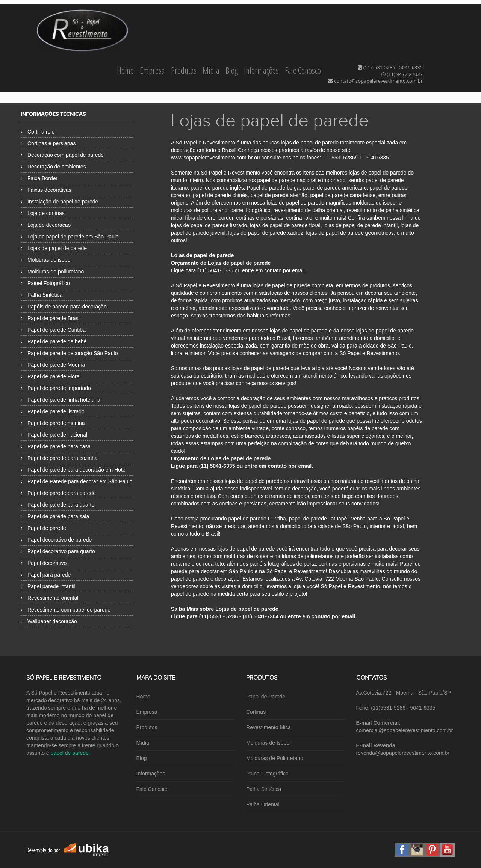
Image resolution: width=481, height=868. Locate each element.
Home (126, 70)
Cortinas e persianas (48, 143)
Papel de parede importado (56, 388)
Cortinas (256, 712)
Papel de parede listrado (53, 411)
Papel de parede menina (53, 423)
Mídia (212, 70)
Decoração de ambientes (53, 167)
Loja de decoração (46, 225)
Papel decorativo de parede (56, 540)
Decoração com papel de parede (62, 155)
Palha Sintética (42, 295)
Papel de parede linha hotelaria (61, 400)
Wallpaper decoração (49, 621)
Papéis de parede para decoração (64, 307)
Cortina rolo (38, 132)
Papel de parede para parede (58, 493)
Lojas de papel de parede (54, 248)
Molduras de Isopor (269, 743)
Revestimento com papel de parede (66, 610)
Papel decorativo (44, 563)
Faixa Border (39, 178)
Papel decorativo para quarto (58, 551)
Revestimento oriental (49, 598)
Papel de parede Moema (53, 365)
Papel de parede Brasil (51, 318)
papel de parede (70, 753)
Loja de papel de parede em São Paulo (70, 237)
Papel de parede (43, 528)
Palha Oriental (263, 804)
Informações (262, 70)
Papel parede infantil (48, 586)
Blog (232, 70)
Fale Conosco (303, 70)
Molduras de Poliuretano (275, 758)
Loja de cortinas (43, 213)
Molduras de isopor (46, 260)
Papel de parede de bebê (54, 341)
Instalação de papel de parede (59, 202)
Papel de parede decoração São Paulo (69, 353)
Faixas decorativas (46, 190)
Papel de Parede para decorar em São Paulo (76, 481)
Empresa (153, 70)
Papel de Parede (266, 697)
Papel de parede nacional (54, 435)
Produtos (185, 70)
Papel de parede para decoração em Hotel (74, 470)
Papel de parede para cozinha (59, 458)
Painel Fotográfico (45, 283)
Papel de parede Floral (51, 376)
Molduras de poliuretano (52, 272)
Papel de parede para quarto (57, 505)
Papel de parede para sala (55, 516)
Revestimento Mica (268, 727)
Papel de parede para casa (56, 446)
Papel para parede (46, 575)
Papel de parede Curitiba (53, 330)
